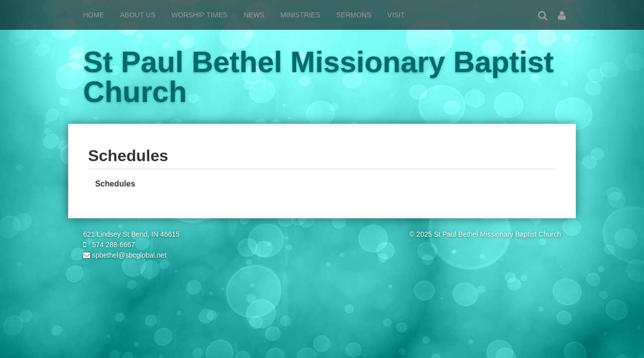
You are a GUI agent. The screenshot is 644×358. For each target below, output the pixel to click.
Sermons (354, 15)
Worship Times (199, 15)
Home (94, 15)
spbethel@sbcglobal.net (125, 255)
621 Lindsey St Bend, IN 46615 (131, 234)
